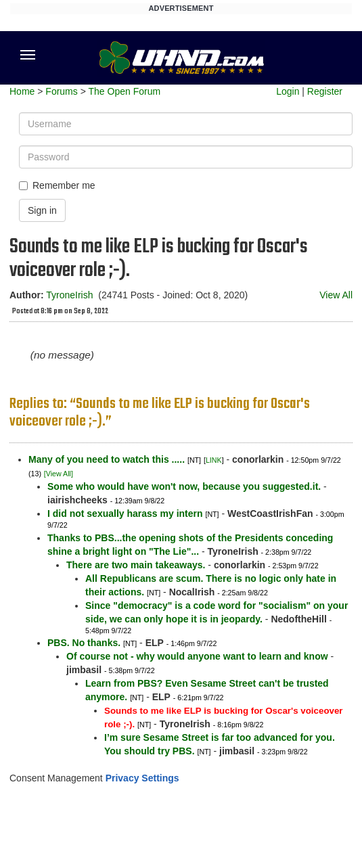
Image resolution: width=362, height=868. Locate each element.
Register (325, 91)
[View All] (59, 474)
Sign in (42, 210)
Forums (61, 91)
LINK (214, 460)
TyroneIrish (69, 295)
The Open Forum (124, 91)
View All (336, 295)
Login (288, 91)
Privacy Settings (142, 778)
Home (22, 91)
